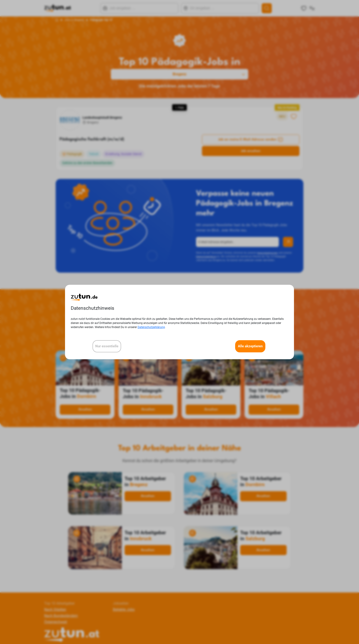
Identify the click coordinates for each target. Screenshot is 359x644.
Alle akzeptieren (250, 346)
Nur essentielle (107, 346)
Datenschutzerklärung (151, 327)
